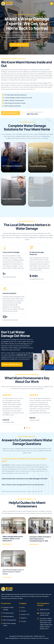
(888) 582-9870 (45, 610)
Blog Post (24, 618)
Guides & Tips (25, 614)
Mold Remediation (8, 616)
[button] (52, 4)
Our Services (37, 45)
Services (24, 611)
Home (23, 607)
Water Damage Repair (10, 620)
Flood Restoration (8, 613)
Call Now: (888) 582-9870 (18, 45)
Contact (24, 621)
